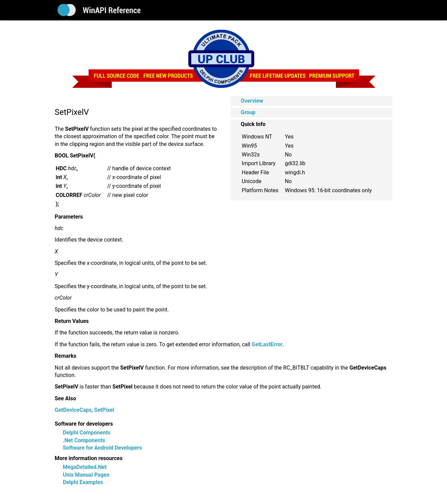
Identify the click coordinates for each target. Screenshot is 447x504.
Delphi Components (87, 433)
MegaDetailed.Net (85, 467)
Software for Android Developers (102, 448)
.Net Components (84, 440)
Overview (252, 101)
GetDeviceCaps (73, 410)
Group (248, 112)
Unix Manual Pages (86, 475)
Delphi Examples (83, 482)
